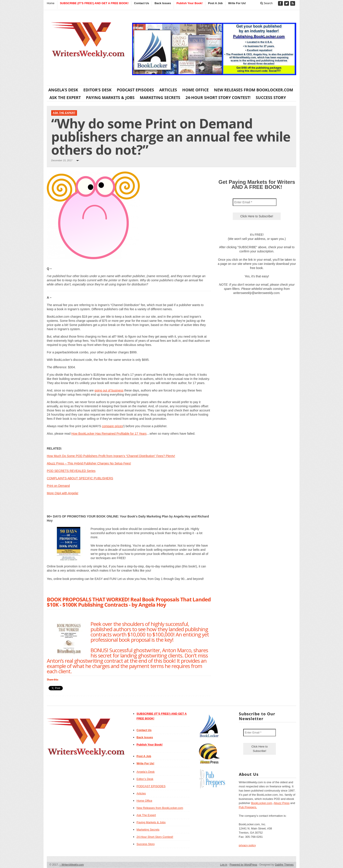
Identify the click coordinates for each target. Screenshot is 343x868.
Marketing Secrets (160, 97)
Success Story (271, 97)
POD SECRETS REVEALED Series (71, 471)
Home (51, 3)
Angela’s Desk (63, 90)
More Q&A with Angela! (63, 493)
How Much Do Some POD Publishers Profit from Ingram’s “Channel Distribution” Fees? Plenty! (111, 456)
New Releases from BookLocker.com (254, 90)
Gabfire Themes (284, 865)
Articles (168, 90)
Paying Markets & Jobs (110, 97)
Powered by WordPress (243, 865)
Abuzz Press (282, 803)
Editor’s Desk (97, 90)
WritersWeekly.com (72, 865)
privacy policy (247, 845)
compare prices (112, 426)
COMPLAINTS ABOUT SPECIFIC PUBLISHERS (80, 478)
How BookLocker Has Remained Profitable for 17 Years (109, 434)
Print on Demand (58, 486)
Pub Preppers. (248, 807)
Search (267, 3)
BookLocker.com (262, 803)
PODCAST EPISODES (135, 90)
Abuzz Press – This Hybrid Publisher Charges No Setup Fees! (89, 463)
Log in (224, 865)
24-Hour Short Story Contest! (218, 97)
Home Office (195, 90)
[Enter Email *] (255, 202)
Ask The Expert (65, 97)
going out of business (109, 390)
